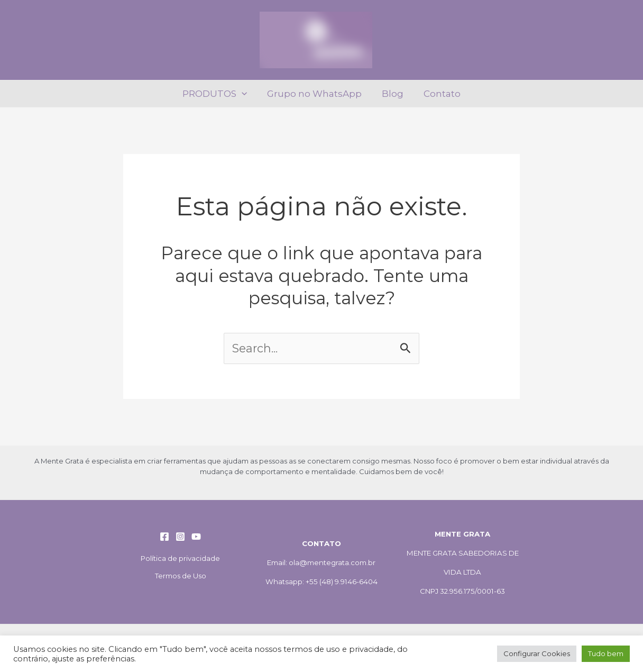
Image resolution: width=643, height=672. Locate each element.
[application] (245, 94)
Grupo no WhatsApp (315, 94)
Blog (392, 94)
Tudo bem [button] (606, 653)
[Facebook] (164, 537)
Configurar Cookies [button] (537, 653)
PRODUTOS (218, 94)
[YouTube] (196, 537)
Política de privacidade (180, 558)
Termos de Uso (181, 576)
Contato (439, 94)
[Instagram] (180, 537)
